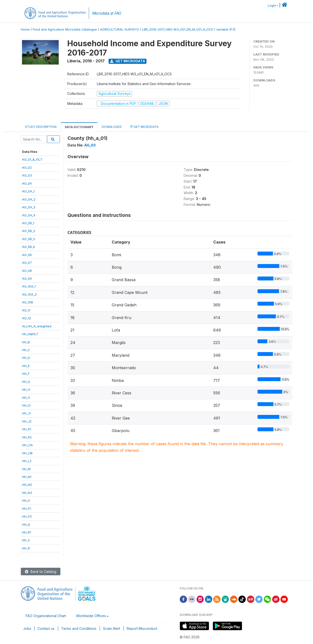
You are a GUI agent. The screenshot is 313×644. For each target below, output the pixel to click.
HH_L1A (27, 445)
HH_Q (26, 524)
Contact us (46, 628)
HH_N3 (27, 493)
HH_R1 (27, 532)
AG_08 (27, 271)
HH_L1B (27, 453)
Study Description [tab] (41, 127)
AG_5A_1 (28, 191)
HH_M (26, 469)
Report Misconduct (142, 628)
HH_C (26, 350)
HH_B (26, 342)
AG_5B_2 (29, 231)
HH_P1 (27, 509)
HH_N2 (27, 485)
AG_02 (27, 167)
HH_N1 (27, 477)
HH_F (26, 374)
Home (25, 29)
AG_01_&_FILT (32, 159)
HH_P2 (27, 516)
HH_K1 (27, 429)
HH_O (26, 500)
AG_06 (27, 255)
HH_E (26, 366)
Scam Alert (112, 628)
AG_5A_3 (29, 207)
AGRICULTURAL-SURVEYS (119, 29)
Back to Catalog (41, 572)
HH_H (26, 389)
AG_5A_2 (29, 199)
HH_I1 (26, 398)
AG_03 (27, 175)
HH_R (26, 548)
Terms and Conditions (79, 628)
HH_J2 (27, 421)
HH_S (26, 540)
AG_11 (26, 310)
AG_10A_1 (29, 286)
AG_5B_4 (28, 247)
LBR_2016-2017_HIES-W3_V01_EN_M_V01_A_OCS (178, 29)
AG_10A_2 (29, 294)
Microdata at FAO (107, 13)
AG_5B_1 (28, 223)
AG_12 (27, 318)
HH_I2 (26, 405)
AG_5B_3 (28, 239)
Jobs (27, 628)
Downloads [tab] (112, 127)
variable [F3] (226, 29)
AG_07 (27, 263)
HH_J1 (26, 413)
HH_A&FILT (30, 334)
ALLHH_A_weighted (37, 326)
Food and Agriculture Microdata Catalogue (65, 29)
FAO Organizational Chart (46, 616)
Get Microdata (128, 61)
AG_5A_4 (29, 215)
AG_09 (27, 278)
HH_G (26, 382)
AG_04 (27, 183)
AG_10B (28, 302)
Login (272, 6)
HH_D (26, 358)
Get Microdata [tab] (144, 127)
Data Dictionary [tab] (79, 127)
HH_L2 (27, 461)
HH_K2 (27, 437)
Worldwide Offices (91, 616)
